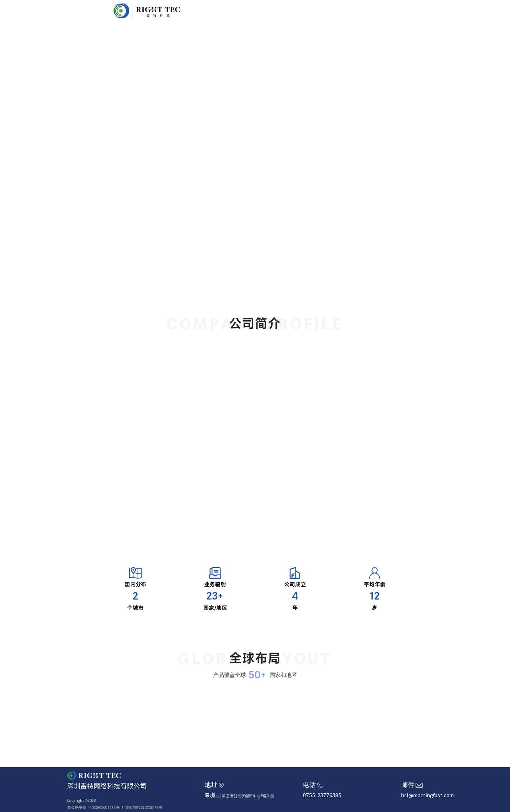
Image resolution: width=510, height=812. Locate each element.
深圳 (239, 795)
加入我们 (380, 10)
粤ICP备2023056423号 (144, 808)
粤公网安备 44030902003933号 (93, 808)
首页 (289, 10)
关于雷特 (316, 10)
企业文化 (348, 10)
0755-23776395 (322, 795)
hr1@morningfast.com (427, 795)
